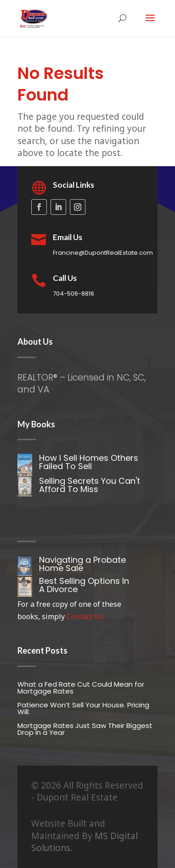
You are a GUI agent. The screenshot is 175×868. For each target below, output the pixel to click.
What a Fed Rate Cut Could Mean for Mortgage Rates (81, 688)
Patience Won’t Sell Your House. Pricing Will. (83, 708)
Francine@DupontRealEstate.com (103, 253)
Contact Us (85, 616)
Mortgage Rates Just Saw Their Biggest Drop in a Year (85, 729)
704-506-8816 (73, 294)
